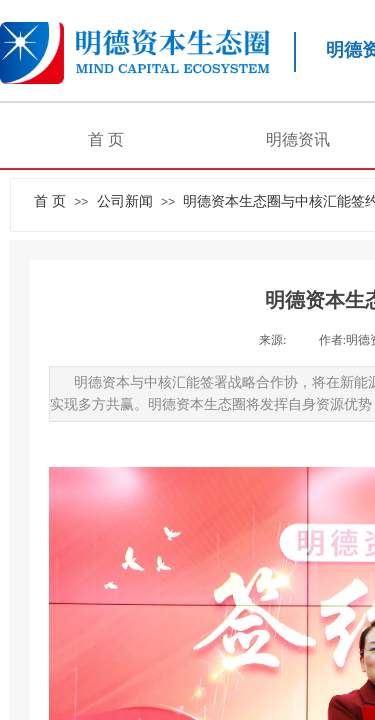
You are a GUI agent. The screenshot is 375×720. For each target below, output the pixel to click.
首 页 (106, 139)
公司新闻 (125, 201)
